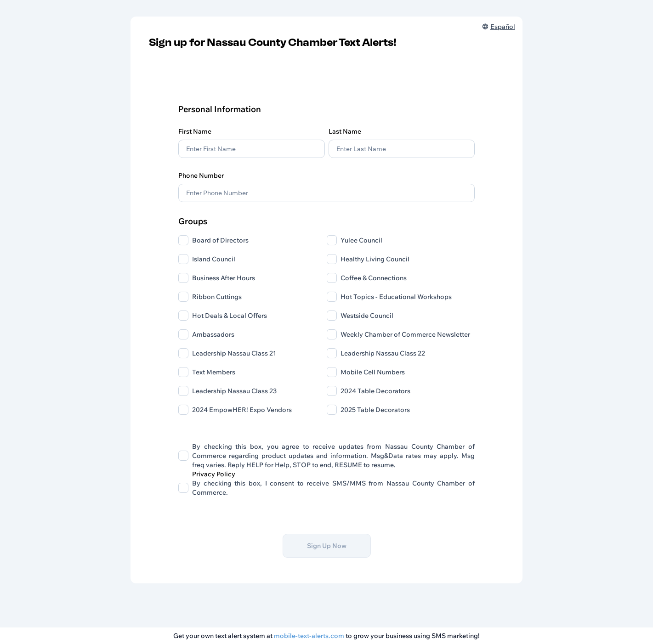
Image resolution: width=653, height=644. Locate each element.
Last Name (345, 131)
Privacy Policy (214, 474)
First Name (195, 131)
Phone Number (201, 175)
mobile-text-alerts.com (309, 636)
